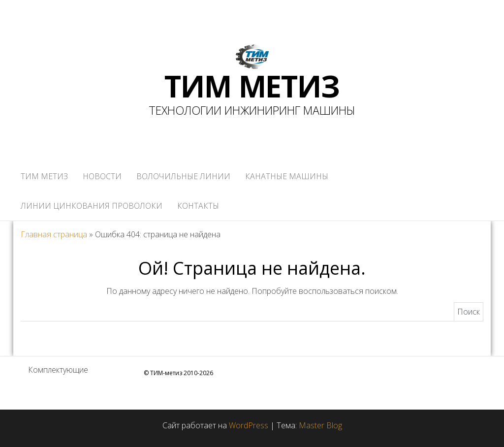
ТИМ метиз (44, 176)
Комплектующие (58, 370)
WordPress (249, 425)
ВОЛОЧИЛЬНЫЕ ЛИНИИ (183, 176)
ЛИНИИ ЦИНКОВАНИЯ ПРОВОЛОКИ (92, 206)
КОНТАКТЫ (198, 206)
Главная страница (54, 234)
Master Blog (320, 425)
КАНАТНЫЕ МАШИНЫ (287, 176)
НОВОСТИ (102, 176)
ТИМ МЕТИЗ (252, 86)
